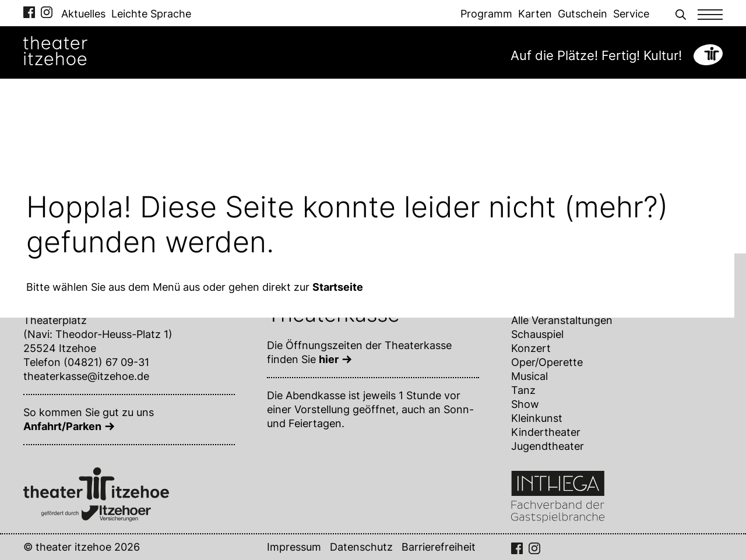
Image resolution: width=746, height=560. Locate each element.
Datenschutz (361, 547)
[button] (681, 13)
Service (631, 14)
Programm (486, 14)
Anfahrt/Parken (62, 426)
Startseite (338, 287)
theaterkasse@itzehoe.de (86, 376)
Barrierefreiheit (439, 547)
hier (329, 359)
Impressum (294, 547)
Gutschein (583, 14)
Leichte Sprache (151, 14)
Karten (535, 14)
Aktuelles (83, 14)
